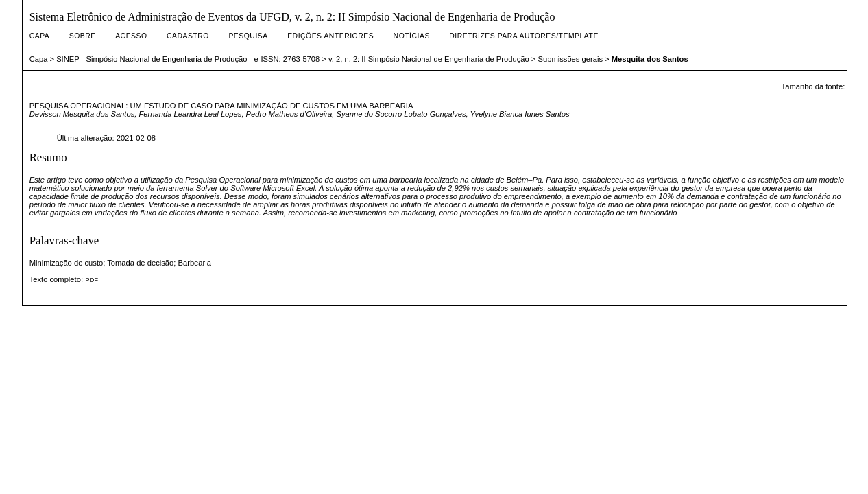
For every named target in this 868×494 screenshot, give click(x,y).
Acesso (131, 36)
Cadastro (188, 36)
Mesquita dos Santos (650, 59)
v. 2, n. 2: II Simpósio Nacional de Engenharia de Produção (429, 59)
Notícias (412, 36)
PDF (92, 280)
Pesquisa (248, 36)
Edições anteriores (330, 36)
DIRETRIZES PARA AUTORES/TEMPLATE (524, 36)
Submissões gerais (571, 59)
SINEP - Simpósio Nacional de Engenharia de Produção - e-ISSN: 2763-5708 (188, 59)
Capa (40, 36)
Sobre (83, 36)
